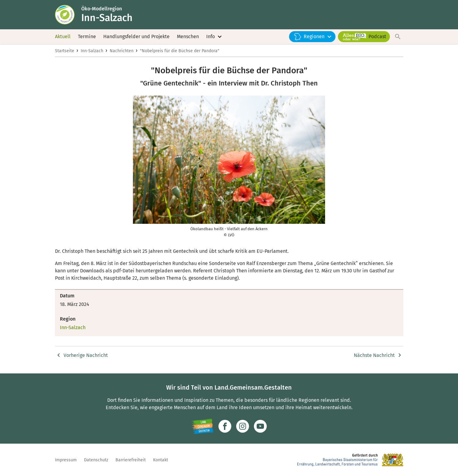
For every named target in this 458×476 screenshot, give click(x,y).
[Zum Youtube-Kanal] (260, 426)
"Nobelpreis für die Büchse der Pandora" (180, 51)
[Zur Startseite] (68, 15)
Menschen (188, 36)
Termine (87, 36)
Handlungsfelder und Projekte (136, 36)
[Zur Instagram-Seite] (243, 426)
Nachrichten (122, 51)
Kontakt (161, 460)
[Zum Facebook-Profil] (225, 426)
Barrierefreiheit (131, 460)
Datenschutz (96, 460)
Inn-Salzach (92, 51)
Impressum (66, 460)
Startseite (65, 51)
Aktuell (63, 36)
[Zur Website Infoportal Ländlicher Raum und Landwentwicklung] (202, 426)
